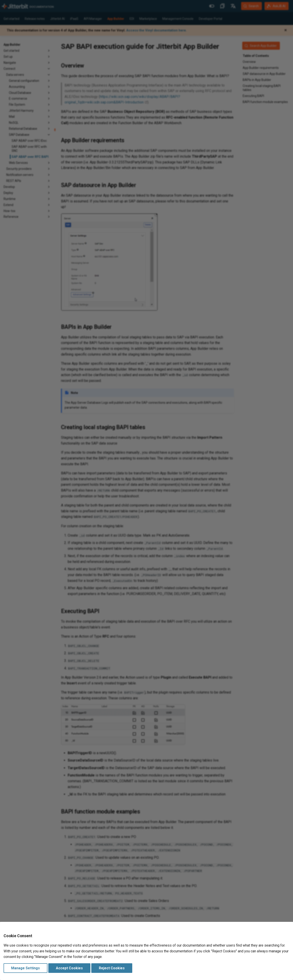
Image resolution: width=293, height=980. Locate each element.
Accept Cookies (69, 968)
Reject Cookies (112, 968)
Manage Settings (25, 968)
